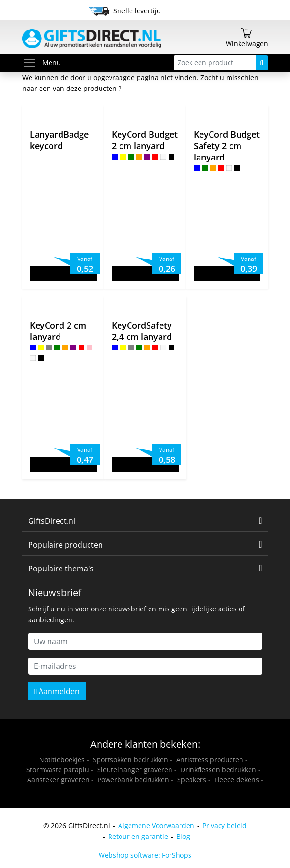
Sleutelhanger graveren (135, 770)
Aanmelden (57, 691)
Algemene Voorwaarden (156, 825)
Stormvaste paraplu (58, 770)
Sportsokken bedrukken (130, 760)
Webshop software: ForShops (145, 855)
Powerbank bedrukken (133, 780)
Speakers (192, 780)
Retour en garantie (138, 836)
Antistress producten (210, 760)
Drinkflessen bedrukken (218, 770)
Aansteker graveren (58, 780)
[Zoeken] (262, 63)
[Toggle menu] (32, 63)
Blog (183, 836)
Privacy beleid (225, 825)
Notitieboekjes (62, 760)
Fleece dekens (237, 780)
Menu (42, 63)
